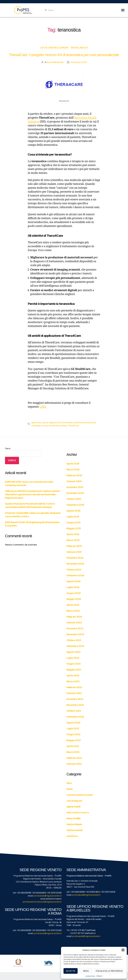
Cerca (8, 448)
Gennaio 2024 (74, 623)
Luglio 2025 (73, 517)
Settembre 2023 (75, 646)
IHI (59, 423)
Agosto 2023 (73, 652)
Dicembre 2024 (75, 558)
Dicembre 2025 (75, 487)
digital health (79, 48)
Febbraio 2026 (74, 475)
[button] (123, 950)
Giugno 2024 (74, 593)
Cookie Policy (90, 976)
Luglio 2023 (73, 658)
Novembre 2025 (75, 493)
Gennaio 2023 (74, 693)
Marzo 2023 (73, 681)
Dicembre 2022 (75, 699)
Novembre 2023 (75, 634)
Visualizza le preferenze (109, 971)
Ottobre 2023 (74, 640)
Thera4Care (73, 426)
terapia (63, 426)
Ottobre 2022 (74, 711)
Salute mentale (75, 830)
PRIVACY (99, 976)
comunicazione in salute (80, 795)
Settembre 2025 (75, 505)
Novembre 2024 (75, 564)
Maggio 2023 (74, 670)
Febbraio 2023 (74, 687)
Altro (69, 783)
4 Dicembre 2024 (79, 62)
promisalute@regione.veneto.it (47, 896)
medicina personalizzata (84, 423)
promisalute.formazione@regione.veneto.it (42, 902)
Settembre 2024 (75, 575)
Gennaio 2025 (74, 552)
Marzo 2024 (73, 611)
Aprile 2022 (73, 746)
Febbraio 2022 (74, 758)
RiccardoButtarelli (55, 62)
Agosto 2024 (73, 581)
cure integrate (74, 801)
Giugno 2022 (73, 734)
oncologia (36, 426)
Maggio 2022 (74, 740)
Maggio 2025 (74, 528)
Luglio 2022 (73, 728)
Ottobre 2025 (74, 499)
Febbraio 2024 (74, 617)
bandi (70, 789)
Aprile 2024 (73, 605)
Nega (86, 971)
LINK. (43, 407)
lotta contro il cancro (54, 48)
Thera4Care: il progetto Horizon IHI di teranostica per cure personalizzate (64, 55)
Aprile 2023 (73, 676)
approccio (36, 423)
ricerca (45, 426)
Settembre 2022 (75, 717)
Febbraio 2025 (74, 546)
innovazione (67, 423)
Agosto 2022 (73, 723)
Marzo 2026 (73, 470)
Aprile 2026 (73, 464)
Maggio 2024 (74, 599)
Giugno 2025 (74, 522)
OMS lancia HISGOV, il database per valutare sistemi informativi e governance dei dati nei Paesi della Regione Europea (32, 494)
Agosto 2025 (73, 511)
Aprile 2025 (73, 534)
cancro (45, 423)
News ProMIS (74, 818)
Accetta (71, 971)
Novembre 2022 (75, 705)
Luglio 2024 (73, 587)
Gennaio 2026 (74, 481)
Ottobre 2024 (74, 570)
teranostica (54, 426)
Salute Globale (74, 824)
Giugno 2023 (74, 664)
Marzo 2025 (73, 540)
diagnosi (53, 423)
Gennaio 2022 (74, 764)
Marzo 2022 (73, 752)
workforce (72, 836)
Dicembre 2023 (75, 628)
